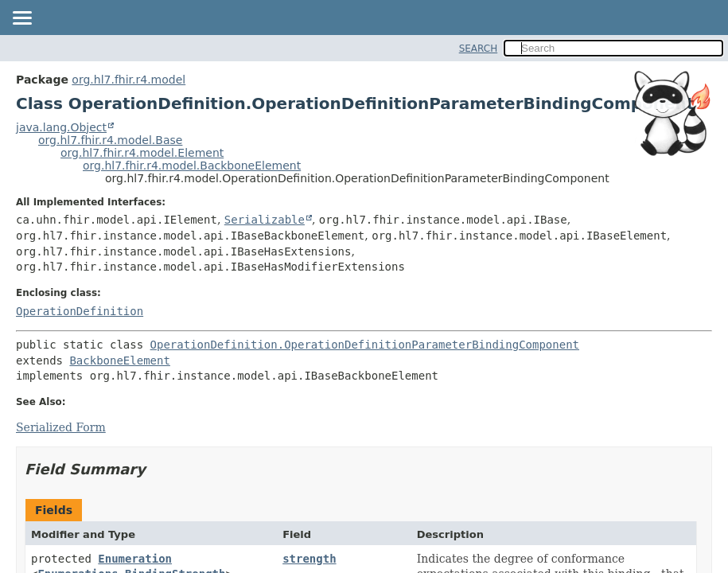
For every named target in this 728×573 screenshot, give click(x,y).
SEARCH (479, 49)
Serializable (265, 220)
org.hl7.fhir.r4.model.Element (142, 153)
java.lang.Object (61, 127)
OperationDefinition (80, 311)
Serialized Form (61, 427)
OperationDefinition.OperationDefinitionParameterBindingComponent (365, 345)
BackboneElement (119, 361)
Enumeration (135, 559)
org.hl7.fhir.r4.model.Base (110, 140)
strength (309, 559)
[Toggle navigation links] (21, 19)
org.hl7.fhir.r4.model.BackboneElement (192, 166)
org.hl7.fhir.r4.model (128, 80)
